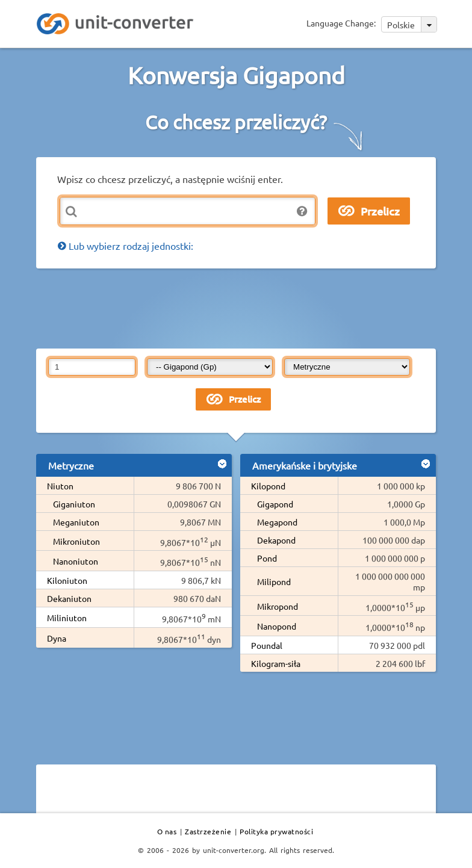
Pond (267, 558)
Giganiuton (74, 504)
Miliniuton (67, 618)
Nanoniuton (76, 561)
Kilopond (268, 486)
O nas (167, 831)
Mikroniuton (76, 541)
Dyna (57, 638)
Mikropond (278, 606)
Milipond (274, 581)
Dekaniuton (69, 598)
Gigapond (275, 504)
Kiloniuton (67, 580)
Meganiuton (76, 522)
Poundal (267, 645)
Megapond (277, 522)
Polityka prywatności (276, 831)
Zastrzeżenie (208, 831)
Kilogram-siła (276, 663)
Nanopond (277, 626)
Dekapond (276, 540)
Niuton (60, 486)
